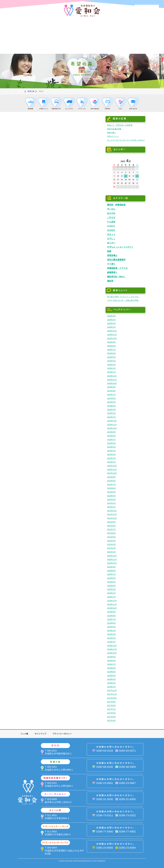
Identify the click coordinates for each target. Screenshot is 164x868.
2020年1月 (111, 597)
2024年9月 (111, 387)
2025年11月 (112, 335)
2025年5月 (111, 357)
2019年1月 (111, 642)
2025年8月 (111, 346)
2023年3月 (111, 454)
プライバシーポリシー (62, 734)
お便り (120, 45)
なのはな (111, 230)
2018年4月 (111, 676)
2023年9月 (111, 432)
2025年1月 (111, 372)
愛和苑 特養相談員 (116, 205)
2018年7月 (111, 664)
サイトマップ (40, 734)
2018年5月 (111, 672)
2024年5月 (111, 402)
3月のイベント (113, 136)
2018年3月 (111, 679)
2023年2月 (111, 458)
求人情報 (146, 45)
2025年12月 (112, 331)
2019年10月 (112, 608)
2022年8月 (111, 481)
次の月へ (137, 160)
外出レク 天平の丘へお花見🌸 (120, 125)
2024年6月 (111, 398)
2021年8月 (111, 526)
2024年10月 (112, 383)
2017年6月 (111, 713)
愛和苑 (44, 28)
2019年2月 (111, 638)
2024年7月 (111, 395)
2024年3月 (111, 410)
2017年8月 (111, 706)
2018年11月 (112, 649)
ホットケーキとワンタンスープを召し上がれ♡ (126, 140)
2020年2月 (111, 593)
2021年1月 (111, 552)
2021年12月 (112, 511)
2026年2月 (111, 323)
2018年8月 (111, 661)
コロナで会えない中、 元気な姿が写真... (123, 300)
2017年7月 (111, 709)
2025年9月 (111, 342)
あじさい (111, 243)
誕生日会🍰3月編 (114, 129)
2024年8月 (111, 391)
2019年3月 (111, 634)
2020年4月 (111, 586)
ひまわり (111, 226)
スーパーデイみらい (120, 28)
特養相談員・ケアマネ (117, 268)
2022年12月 (112, 466)
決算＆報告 (95, 45)
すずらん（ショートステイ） (120, 247)
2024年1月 (111, 417)
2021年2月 (111, 548)
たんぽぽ (111, 222)
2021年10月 (112, 518)
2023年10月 (112, 428)
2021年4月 (111, 541)
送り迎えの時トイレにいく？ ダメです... (123, 297)
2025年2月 (111, 368)
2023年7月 (111, 440)
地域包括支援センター (95, 28)
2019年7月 (111, 619)
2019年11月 (112, 604)
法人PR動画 (147, 8)
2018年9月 (111, 657)
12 (126, 176)
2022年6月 (111, 488)
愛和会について (18, 28)
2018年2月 (111, 683)
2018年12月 (112, 646)
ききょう (111, 234)
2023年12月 (112, 421)
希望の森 (69, 28)
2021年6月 (111, 533)
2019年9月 (111, 612)
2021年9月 (111, 522)
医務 (109, 251)
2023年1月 (111, 462)
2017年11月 (112, 694)
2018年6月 (111, 668)
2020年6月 (111, 578)
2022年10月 (112, 473)
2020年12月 (112, 556)
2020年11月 (112, 559)
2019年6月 (111, 623)
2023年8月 (111, 436)
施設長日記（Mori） (116, 277)
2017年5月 (111, 717)
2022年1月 (111, 507)
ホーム (21, 91)
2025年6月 (111, 353)
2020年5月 (111, 582)
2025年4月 (111, 361)
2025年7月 (111, 350)
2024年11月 (112, 380)
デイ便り (111, 264)
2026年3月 (111, 320)
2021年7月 (111, 529)
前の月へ (114, 160)
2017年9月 (111, 702)
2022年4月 (111, 496)
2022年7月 (111, 485)
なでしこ (111, 238)
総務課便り (112, 272)
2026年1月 (111, 327)
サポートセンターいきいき (18, 45)
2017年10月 (112, 698)
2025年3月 (111, 365)
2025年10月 (112, 338)
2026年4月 (111, 316)
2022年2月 (111, 503)
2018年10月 (112, 653)
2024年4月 (111, 406)
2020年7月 (111, 574)
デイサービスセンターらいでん (44, 45)
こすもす (111, 217)
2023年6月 (111, 443)
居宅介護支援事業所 (116, 260)
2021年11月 (112, 514)
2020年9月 (111, 567)
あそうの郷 (146, 28)
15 (137, 176)
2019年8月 (111, 616)
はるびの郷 (69, 45)
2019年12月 (112, 601)
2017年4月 (111, 721)
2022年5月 (111, 492)
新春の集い (112, 133)
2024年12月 (112, 376)
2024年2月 (111, 413)
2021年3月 (111, 544)
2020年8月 (111, 571)
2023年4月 (111, 451)
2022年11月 (112, 469)
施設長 (110, 281)
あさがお (111, 213)
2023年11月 (112, 425)
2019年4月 (111, 631)
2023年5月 (111, 447)
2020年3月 (111, 589)
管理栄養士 (112, 255)
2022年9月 (111, 477)
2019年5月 (111, 627)
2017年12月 (112, 690)
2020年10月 (112, 563)
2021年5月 (111, 537)
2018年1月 (111, 687)
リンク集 (24, 734)
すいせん (111, 209)
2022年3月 (111, 500)
